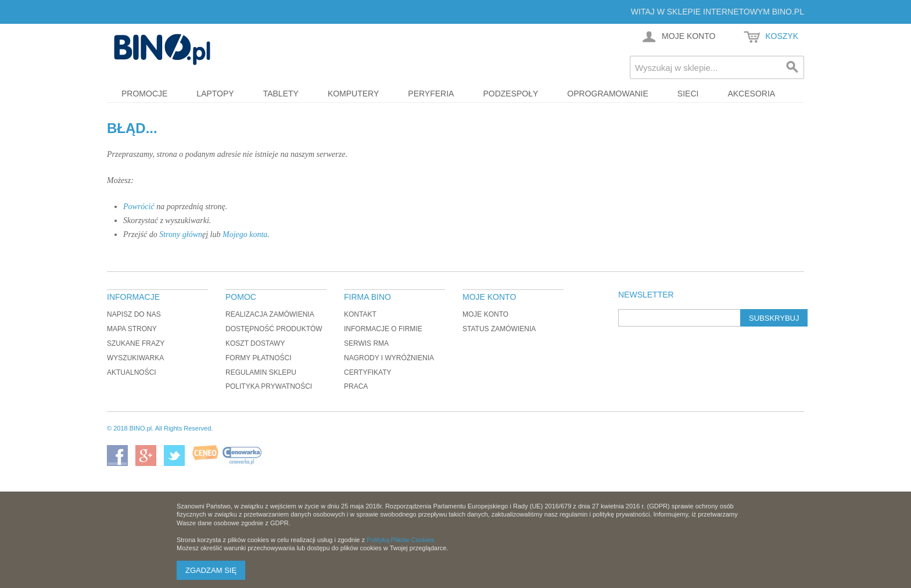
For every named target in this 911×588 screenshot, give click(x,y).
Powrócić (139, 207)
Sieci (688, 94)
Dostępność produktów (274, 329)
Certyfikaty (368, 372)
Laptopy (215, 94)
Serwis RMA (366, 343)
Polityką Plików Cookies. (401, 540)
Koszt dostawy (255, 343)
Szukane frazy (136, 343)
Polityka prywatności (269, 386)
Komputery (353, 94)
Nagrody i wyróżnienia (389, 358)
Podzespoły (510, 94)
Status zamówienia (499, 329)
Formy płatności (259, 358)
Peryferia (431, 94)
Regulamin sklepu (261, 372)
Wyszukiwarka (135, 358)
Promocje (144, 94)
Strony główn (181, 234)
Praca (356, 386)
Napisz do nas (134, 314)
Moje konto (485, 314)
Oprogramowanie (608, 94)
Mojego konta (245, 234)
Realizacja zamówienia (270, 314)
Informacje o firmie (383, 329)
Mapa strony (132, 329)
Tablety (281, 94)
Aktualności (132, 372)
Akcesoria (751, 94)
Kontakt (360, 314)
